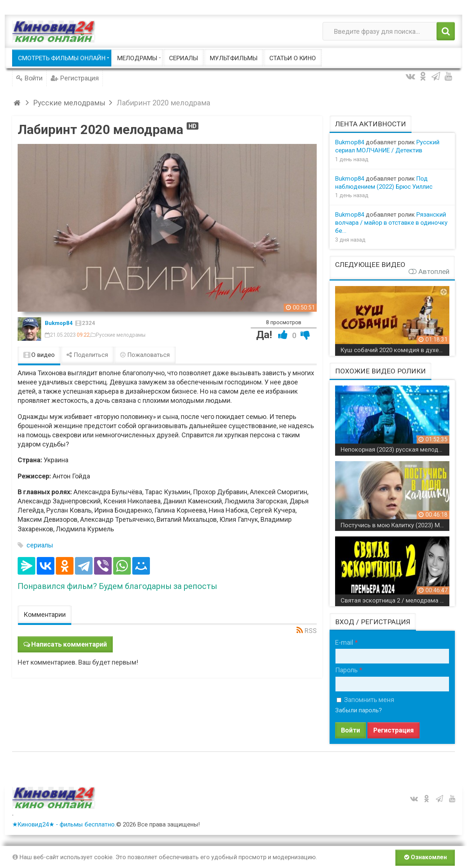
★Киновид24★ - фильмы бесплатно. (64, 824)
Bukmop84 (59, 323)
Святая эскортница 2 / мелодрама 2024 (395, 600)
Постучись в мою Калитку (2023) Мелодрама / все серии (395, 525)
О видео (39, 355)
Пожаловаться (145, 355)
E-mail (344, 642)
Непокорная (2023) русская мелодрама (395, 449)
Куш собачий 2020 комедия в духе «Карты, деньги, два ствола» (395, 350)
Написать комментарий (69, 644)
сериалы (40, 545)
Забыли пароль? (358, 710)
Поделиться (87, 355)
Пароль (346, 670)
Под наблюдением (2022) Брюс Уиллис (384, 182)
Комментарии (45, 614)
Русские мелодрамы (121, 335)
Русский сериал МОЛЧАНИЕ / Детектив (387, 146)
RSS (311, 631)
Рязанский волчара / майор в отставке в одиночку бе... (391, 223)
